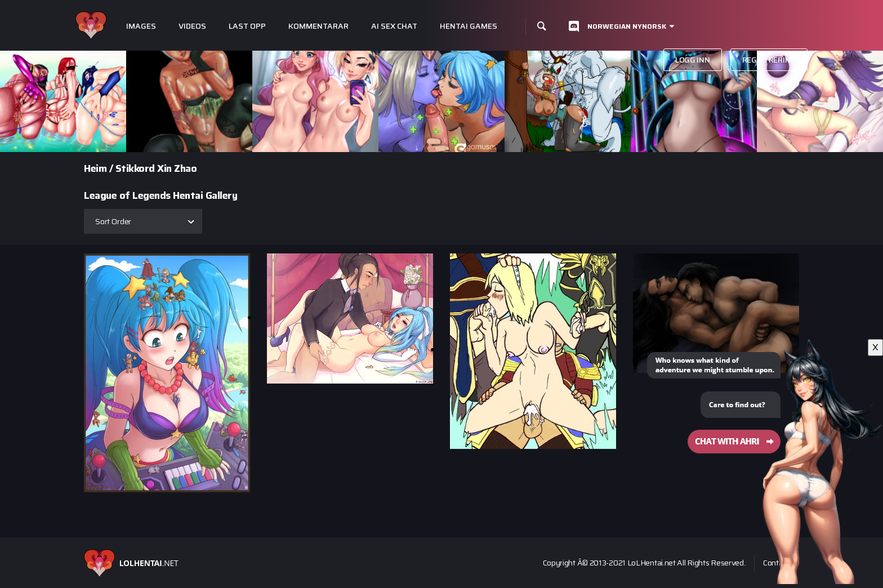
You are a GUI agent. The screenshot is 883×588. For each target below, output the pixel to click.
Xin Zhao (177, 168)
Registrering (769, 60)
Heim (95, 168)
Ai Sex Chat (394, 26)
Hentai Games (469, 26)
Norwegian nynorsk (627, 26)
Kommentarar (318, 26)
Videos (192, 26)
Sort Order (113, 221)
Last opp (247, 26)
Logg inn (693, 60)
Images (141, 26)
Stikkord (135, 168)
